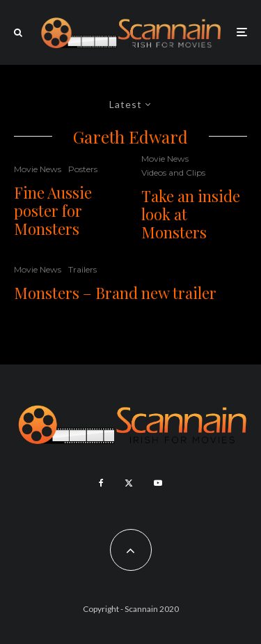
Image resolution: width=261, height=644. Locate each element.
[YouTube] (158, 483)
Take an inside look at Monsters (191, 214)
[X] (129, 483)
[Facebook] (101, 483)
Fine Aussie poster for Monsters (53, 211)
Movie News (38, 169)
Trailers (82, 269)
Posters (83, 169)
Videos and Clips (173, 172)
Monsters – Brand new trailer (115, 293)
